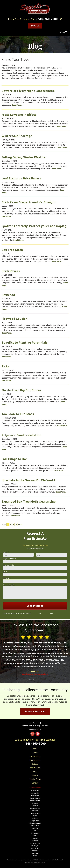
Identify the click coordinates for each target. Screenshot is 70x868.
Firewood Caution (14, 319)
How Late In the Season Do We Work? (28, 480)
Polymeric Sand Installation (21, 435)
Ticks (5, 366)
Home (35, 749)
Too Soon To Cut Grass (18, 414)
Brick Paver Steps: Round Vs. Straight (29, 202)
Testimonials (35, 768)
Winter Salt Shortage (17, 136)
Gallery (35, 764)
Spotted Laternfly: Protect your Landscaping (34, 226)
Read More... (17, 105)
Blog (35, 771)
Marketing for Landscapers (32, 863)
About (35, 753)
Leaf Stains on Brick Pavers (21, 178)
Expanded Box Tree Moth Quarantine (29, 501)
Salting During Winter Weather (24, 157)
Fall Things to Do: (14, 459)
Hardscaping (35, 760)
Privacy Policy (35, 613)
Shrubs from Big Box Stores (21, 390)
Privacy (35, 775)
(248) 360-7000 (47, 19)
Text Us (35, 26)
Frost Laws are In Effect (19, 115)
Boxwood (8, 295)
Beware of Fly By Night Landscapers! (28, 91)
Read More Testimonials (35, 674)
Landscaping (35, 756)
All (20, 524)
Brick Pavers (11, 271)
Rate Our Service (35, 711)
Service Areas (35, 779)
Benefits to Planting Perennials (24, 342)
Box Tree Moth (12, 250)
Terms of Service (45, 613)
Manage (43, 863)
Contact (35, 783)
